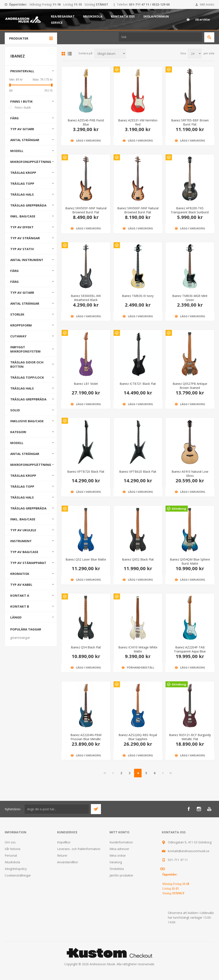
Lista (70, 54)
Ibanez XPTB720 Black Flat (86, 472)
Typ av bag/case (24, 552)
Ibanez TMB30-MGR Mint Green (190, 298)
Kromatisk (20, 574)
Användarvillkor (68, 862)
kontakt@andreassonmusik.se (189, 851)
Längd (16, 617)
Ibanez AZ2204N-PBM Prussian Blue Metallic (86, 737)
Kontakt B (20, 606)
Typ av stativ (22, 249)
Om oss (10, 842)
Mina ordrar (118, 855)
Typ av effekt (22, 227)
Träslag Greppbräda (28, 205)
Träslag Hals (22, 194)
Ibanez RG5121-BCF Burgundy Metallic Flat (190, 737)
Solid (15, 410)
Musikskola (12, 862)
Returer (62, 855)
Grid (63, 54)
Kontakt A (20, 595)
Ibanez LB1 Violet (86, 384)
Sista (171, 773)
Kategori (18, 432)
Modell (17, 151)
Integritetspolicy (16, 869)
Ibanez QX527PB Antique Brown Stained (190, 386)
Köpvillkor (64, 842)
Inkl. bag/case (23, 216)
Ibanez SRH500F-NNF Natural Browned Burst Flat (138, 210)
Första (105, 773)
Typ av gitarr (22, 129)
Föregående (113, 773)
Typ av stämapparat (28, 563)
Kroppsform (21, 325)
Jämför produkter (121, 875)
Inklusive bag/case (27, 421)
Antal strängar (25, 140)
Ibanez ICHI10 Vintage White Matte (138, 649)
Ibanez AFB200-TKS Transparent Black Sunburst (190, 210)
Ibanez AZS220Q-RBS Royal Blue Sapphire (138, 737)
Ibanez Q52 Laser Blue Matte (86, 559)
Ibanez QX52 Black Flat (138, 559)
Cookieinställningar (18, 875)
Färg (14, 118)
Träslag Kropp (23, 173)
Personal (11, 855)
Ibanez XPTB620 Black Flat (138, 472)
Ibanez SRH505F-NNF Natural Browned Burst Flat (86, 210)
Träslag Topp (22, 183)
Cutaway (18, 336)
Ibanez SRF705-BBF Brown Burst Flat (190, 122)
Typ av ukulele (23, 530)
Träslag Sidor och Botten (27, 364)
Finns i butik (21, 101)
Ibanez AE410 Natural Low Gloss (190, 474)
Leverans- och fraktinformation (79, 849)
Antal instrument (27, 260)
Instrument (21, 541)
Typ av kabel (21, 584)
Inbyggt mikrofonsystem (25, 349)
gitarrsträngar (20, 638)
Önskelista (117, 869)
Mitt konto (207, 4)
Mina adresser (119, 849)
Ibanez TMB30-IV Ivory (138, 296)
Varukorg (116, 862)
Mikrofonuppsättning (31, 162)
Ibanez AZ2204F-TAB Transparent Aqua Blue (190, 649)
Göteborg (179, 509)
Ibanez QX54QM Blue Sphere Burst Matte (190, 561)
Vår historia (13, 849)
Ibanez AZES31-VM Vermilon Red (138, 122)
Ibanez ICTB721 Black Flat (138, 384)
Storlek (17, 314)
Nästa (163, 773)
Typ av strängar (25, 238)
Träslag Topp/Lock (27, 377)
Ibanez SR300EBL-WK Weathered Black (86, 298)
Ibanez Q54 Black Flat (86, 647)
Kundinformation (121, 842)
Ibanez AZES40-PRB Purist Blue (86, 122)
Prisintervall (22, 71)
